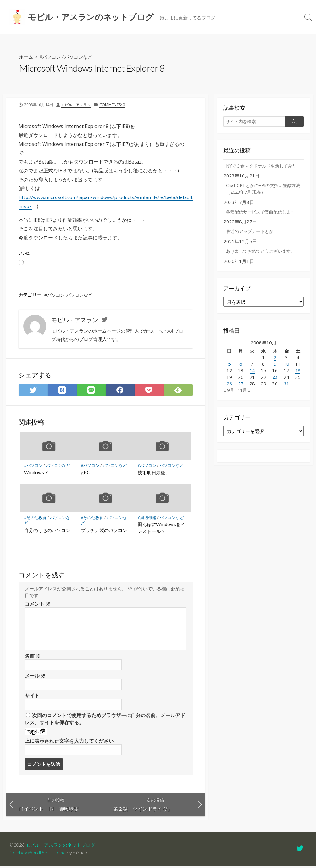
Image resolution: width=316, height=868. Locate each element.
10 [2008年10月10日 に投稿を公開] (286, 372)
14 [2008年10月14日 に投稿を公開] (252, 379)
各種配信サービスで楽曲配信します (263, 220)
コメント (38, 604)
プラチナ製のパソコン (104, 530)
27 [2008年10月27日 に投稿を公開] (241, 392)
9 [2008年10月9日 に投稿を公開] (275, 372)
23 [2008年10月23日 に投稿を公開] (275, 385)
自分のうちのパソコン (47, 530)
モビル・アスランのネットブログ (63, 847)
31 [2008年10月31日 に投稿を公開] (286, 392)
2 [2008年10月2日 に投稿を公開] (275, 366)
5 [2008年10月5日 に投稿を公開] (229, 372)
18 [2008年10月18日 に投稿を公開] (298, 379)
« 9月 (229, 398)
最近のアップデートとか (251, 240)
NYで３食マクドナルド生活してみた (261, 170)
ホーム (27, 57)
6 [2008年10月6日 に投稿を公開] (241, 372)
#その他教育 (35, 518)
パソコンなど (81, 57)
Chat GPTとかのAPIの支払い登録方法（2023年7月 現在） (263, 196)
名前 (33, 656)
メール (35, 676)
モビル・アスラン (77, 105)
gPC (85, 473)
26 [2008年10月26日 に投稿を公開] (229, 392)
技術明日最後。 (154, 473)
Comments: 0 (115, 105)
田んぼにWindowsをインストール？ (161, 528)
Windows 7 (36, 473)
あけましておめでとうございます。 (263, 260)
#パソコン (52, 57)
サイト (32, 697)
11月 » (245, 398)
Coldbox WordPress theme (38, 855)
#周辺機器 (147, 518)
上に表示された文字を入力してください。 (72, 742)
